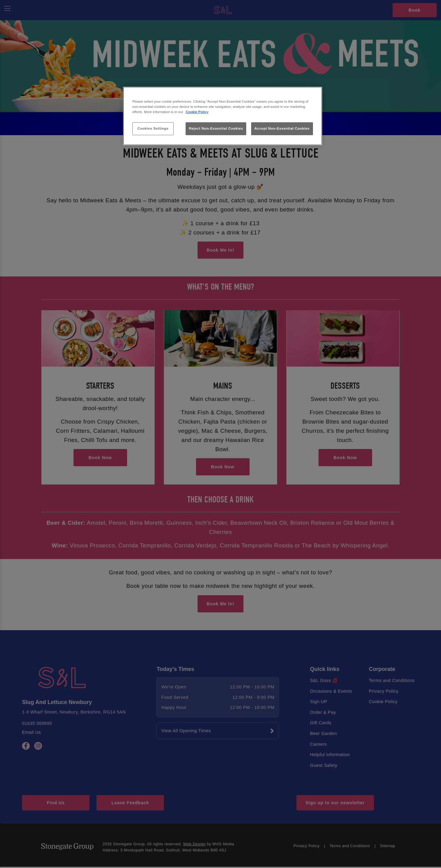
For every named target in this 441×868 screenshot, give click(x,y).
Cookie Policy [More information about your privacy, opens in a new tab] (197, 112)
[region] (223, 116)
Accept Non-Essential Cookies (282, 128)
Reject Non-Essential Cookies (216, 128)
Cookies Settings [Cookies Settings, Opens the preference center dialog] (153, 128)
